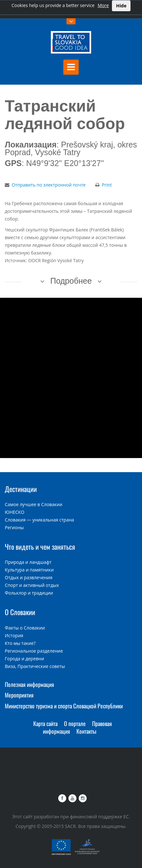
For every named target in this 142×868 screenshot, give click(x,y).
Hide (121, 6)
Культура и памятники (29, 570)
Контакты (86, 731)
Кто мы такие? (20, 643)
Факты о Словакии (25, 628)
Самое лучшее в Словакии (34, 504)
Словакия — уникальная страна (39, 520)
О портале (75, 723)
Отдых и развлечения (29, 577)
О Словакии (20, 612)
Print (107, 185)
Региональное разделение (34, 651)
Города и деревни (24, 659)
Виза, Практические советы (35, 666)
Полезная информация (29, 684)
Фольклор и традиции (29, 593)
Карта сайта (45, 723)
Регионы (14, 527)
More (103, 5)
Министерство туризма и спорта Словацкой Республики (64, 706)
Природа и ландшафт (28, 562)
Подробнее (71, 281)
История (14, 635)
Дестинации (21, 489)
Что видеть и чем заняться (40, 547)
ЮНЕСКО (15, 512)
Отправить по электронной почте (49, 185)
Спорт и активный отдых (32, 585)
